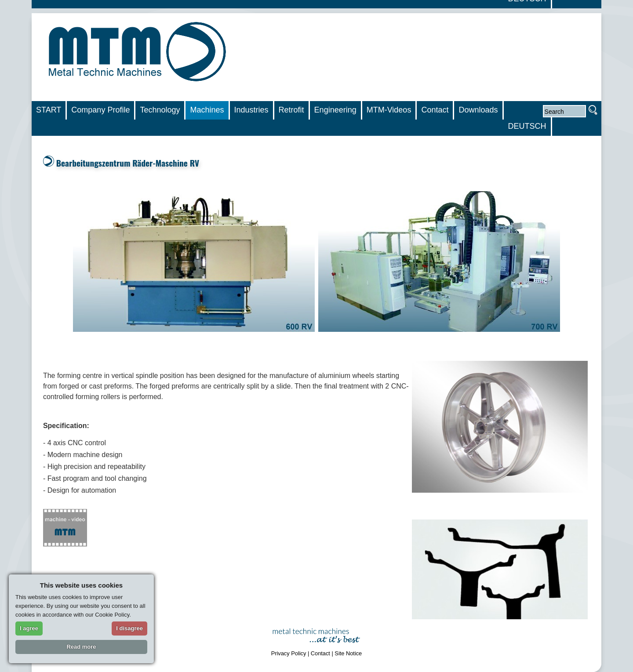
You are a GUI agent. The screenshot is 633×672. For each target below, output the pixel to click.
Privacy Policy (289, 653)
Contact (320, 653)
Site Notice (348, 653)
